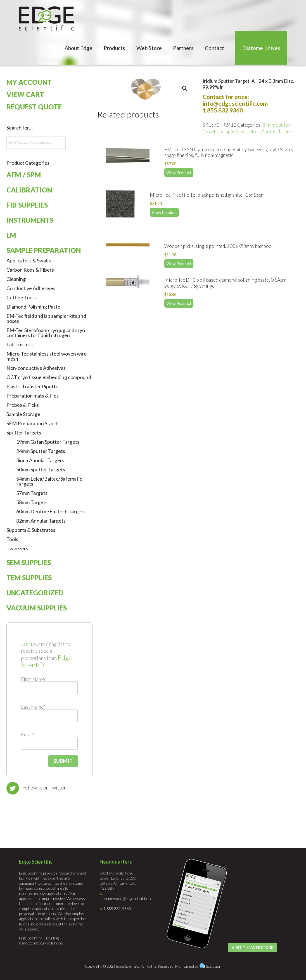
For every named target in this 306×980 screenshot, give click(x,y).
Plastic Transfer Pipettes (34, 386)
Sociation (214, 966)
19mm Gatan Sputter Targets (48, 442)
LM (11, 235)
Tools (12, 539)
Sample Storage (23, 414)
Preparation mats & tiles (33, 396)
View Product (179, 173)
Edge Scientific (46, 18)
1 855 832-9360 (117, 909)
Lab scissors (20, 344)
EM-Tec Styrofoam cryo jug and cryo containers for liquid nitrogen (46, 333)
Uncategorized (35, 593)
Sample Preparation (240, 131)
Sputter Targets (278, 131)
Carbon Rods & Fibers (30, 270)
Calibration (29, 190)
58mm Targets (32, 502)
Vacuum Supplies (37, 608)
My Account (29, 82)
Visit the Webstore (252, 947)
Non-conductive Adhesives (36, 368)
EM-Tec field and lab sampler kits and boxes (46, 318)
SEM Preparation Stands (33, 423)
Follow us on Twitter (44, 788)
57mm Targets (32, 493)
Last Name (33, 707)
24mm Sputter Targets (41, 451)
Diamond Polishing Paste (33, 307)
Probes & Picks (23, 405)
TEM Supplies (29, 578)
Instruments (30, 220)
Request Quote (34, 107)
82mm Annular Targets (41, 521)
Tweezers (17, 548)
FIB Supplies (27, 205)
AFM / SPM (24, 175)
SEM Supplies (29, 562)
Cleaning (16, 279)
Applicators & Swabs (29, 260)
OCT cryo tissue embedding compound (49, 377)
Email (28, 734)
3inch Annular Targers (40, 460)
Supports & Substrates (31, 530)
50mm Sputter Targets (41, 469)
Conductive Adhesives (31, 288)
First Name (34, 679)
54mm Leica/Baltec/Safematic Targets (49, 481)
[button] (185, 88)
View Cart (25, 94)
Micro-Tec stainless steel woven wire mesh (47, 356)
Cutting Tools (21, 297)
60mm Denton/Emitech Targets (51, 511)
